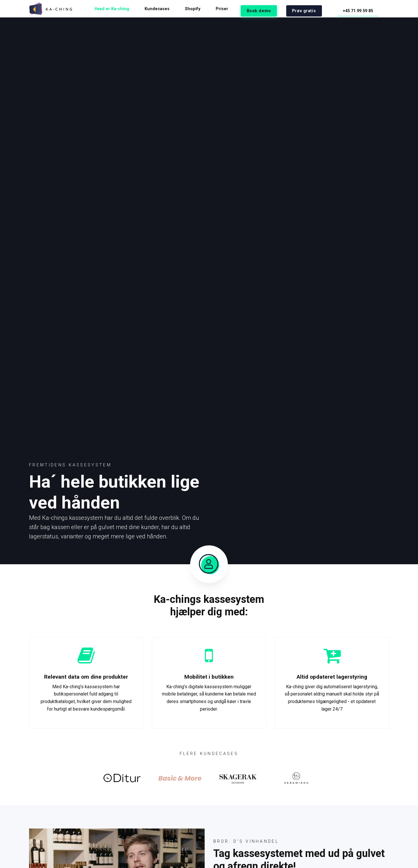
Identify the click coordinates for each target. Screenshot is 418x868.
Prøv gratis (316, 9)
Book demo (278, 9)
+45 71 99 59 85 (363, 9)
